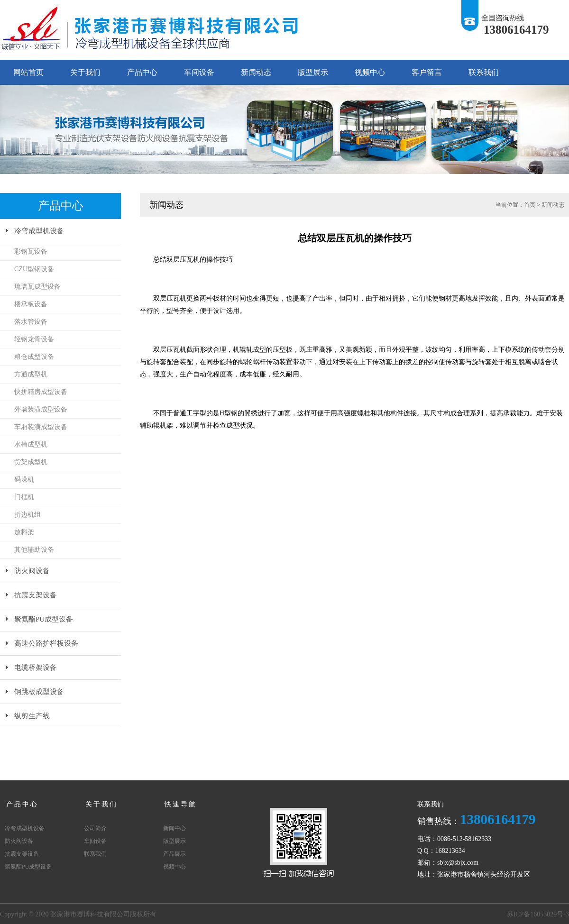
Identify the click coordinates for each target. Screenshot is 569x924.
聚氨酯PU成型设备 (44, 619)
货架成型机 (31, 462)
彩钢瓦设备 (31, 252)
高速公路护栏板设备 (46, 643)
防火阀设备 (32, 571)
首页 (530, 205)
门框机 (24, 497)
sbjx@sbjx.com (458, 863)
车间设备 (199, 72)
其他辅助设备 (34, 550)
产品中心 (142, 72)
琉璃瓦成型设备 (37, 287)
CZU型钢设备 (34, 269)
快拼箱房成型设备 (41, 392)
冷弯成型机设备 (39, 231)
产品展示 (174, 854)
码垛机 (24, 480)
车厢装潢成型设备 (41, 427)
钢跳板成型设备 (39, 692)
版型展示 (313, 72)
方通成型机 (31, 374)
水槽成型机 (31, 444)
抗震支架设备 (36, 595)
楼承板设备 (31, 304)
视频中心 (370, 72)
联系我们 (484, 72)
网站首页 (28, 72)
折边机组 (28, 515)
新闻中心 (174, 828)
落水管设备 (31, 322)
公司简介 (95, 828)
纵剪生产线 (32, 716)
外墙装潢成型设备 (41, 409)
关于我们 (85, 72)
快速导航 (181, 804)
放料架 (24, 532)
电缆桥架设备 (36, 668)
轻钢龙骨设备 (34, 339)
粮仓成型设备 (34, 357)
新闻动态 (256, 72)
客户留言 (427, 72)
